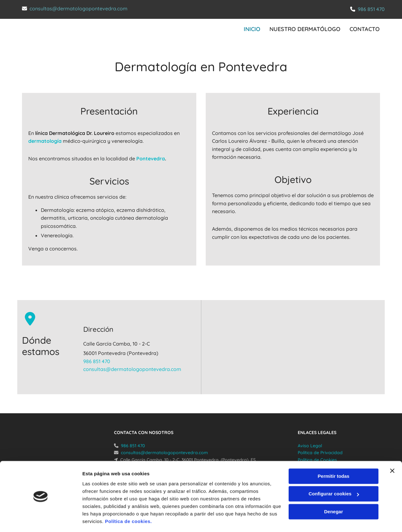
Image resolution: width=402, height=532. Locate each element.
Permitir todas (334, 457)
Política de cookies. (128, 502)
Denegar (334, 493)
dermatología (45, 141)
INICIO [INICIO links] (252, 29)
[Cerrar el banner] (392, 452)
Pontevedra (151, 158)
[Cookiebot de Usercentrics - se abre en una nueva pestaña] (41, 520)
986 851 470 (371, 9)
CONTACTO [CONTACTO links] (365, 29)
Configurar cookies (334, 475)
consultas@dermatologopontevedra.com (79, 8)
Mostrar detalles (101, 520)
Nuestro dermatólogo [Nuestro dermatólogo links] (305, 29)
